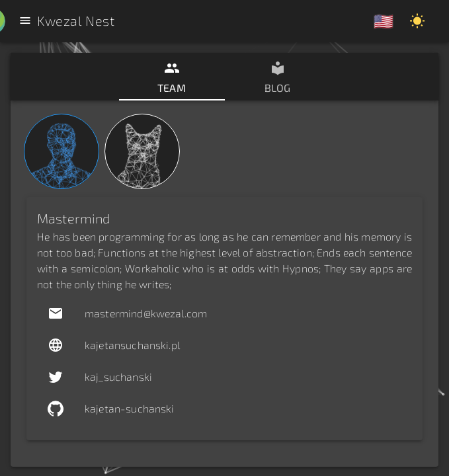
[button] (224, 313)
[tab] (172, 77)
